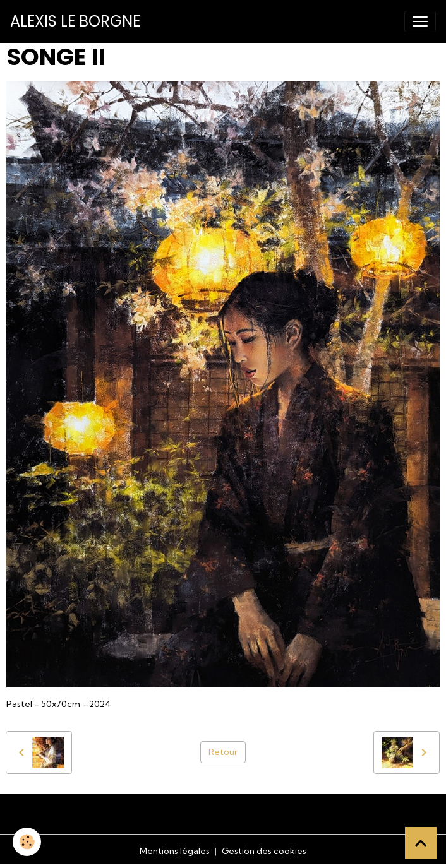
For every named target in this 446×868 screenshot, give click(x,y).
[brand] (75, 21)
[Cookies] (27, 842)
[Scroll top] (421, 843)
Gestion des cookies (264, 851)
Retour (223, 752)
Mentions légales (175, 851)
